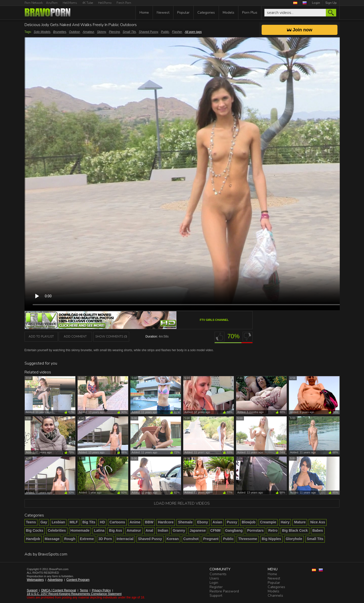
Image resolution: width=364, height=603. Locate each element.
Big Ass (116, 530)
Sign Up (331, 3)
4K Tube (88, 3)
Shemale (185, 522)
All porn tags (193, 32)
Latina (99, 530)
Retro (273, 530)
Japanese (198, 530)
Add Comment (75, 337)
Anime (135, 522)
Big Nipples (271, 539)
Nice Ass (318, 522)
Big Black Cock (295, 530)
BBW (149, 522)
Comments (218, 574)
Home (144, 13)
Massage (52, 539)
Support (32, 590)
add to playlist (41, 337)
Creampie (268, 522)
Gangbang (234, 530)
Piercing (114, 32)
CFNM (215, 530)
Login (316, 3)
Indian (163, 530)
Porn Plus (250, 13)
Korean (173, 539)
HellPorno (105, 3)
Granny (179, 530)
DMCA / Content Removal (59, 590)
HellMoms (70, 3)
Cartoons (117, 522)
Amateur (88, 32)
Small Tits (129, 32)
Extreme (87, 539)
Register (216, 587)
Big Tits (89, 522)
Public (165, 32)
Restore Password (224, 591)
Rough (70, 539)
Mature (300, 522)
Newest (163, 13)
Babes (318, 530)
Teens (31, 522)
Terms (84, 590)
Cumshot (191, 539)
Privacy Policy (101, 590)
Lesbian (58, 522)
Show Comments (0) (111, 337)
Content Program (78, 580)
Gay (44, 522)
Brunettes (60, 32)
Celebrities (57, 530)
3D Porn (105, 539)
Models (229, 13)
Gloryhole (294, 539)
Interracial (125, 539)
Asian (217, 522)
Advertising (55, 580)
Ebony (203, 522)
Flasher (177, 32)
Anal (149, 530)
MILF (74, 522)
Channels (275, 596)
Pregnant (211, 539)
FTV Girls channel (214, 320)
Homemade (80, 530)
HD (102, 522)
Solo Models (42, 32)
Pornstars (255, 530)
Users (214, 578)
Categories (206, 13)
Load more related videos (182, 503)
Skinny (102, 32)
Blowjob (248, 522)
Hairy (285, 522)
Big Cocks (35, 530)
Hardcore (166, 522)
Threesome (248, 539)
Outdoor (74, 32)
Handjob (33, 539)
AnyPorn (52, 3)
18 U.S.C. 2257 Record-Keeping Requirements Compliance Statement (74, 594)
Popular (183, 13)
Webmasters (35, 580)
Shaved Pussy (149, 32)
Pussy (232, 522)
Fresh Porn (124, 3)
